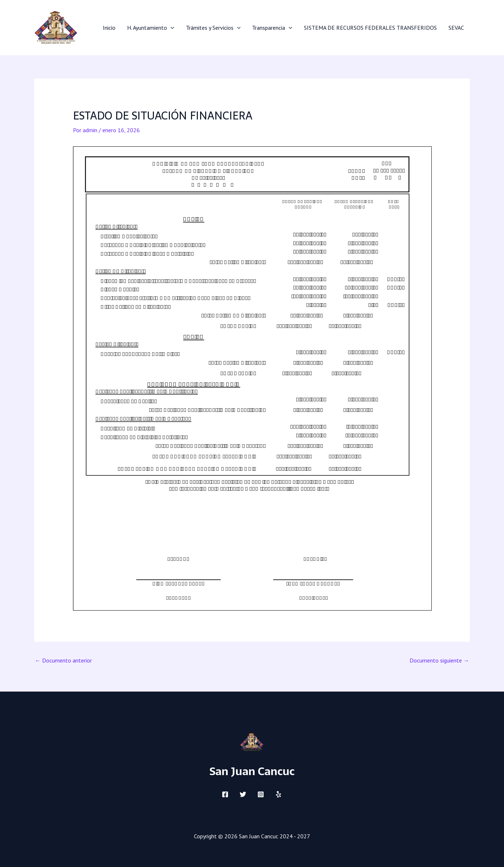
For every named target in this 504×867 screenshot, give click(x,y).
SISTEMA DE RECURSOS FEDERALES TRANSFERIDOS (370, 28)
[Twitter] (243, 794)
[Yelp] (279, 794)
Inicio (109, 28)
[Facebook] (225, 794)
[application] (171, 28)
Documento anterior (63, 660)
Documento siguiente (439, 660)
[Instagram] (261, 794)
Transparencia (272, 28)
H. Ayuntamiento (151, 28)
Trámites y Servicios (213, 28)
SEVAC (456, 28)
